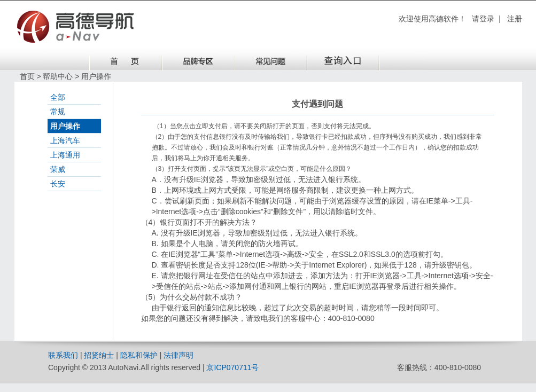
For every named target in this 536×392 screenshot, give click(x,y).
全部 (58, 97)
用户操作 (65, 126)
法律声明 (178, 355)
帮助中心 (58, 76)
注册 (515, 19)
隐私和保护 (139, 355)
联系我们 (63, 355)
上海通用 (65, 155)
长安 (58, 184)
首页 (27, 76)
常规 (58, 112)
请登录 (483, 19)
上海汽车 (65, 140)
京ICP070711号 (232, 367)
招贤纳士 (99, 355)
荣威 (58, 169)
